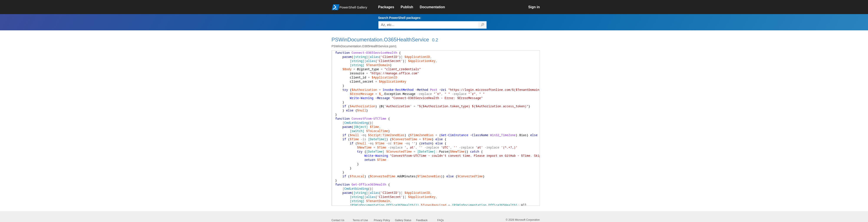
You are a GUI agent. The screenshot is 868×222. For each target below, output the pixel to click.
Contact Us (338, 220)
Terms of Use (360, 220)
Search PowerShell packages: (400, 18)
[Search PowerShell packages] (482, 25)
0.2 (435, 40)
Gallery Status (403, 220)
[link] (390, 7)
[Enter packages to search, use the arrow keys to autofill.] (428, 25)
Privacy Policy (382, 220)
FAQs (441, 220)
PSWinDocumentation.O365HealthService (380, 40)
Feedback (422, 220)
